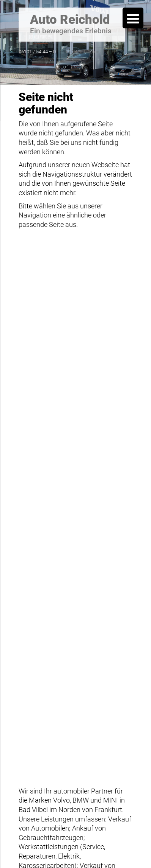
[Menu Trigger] (133, 18)
